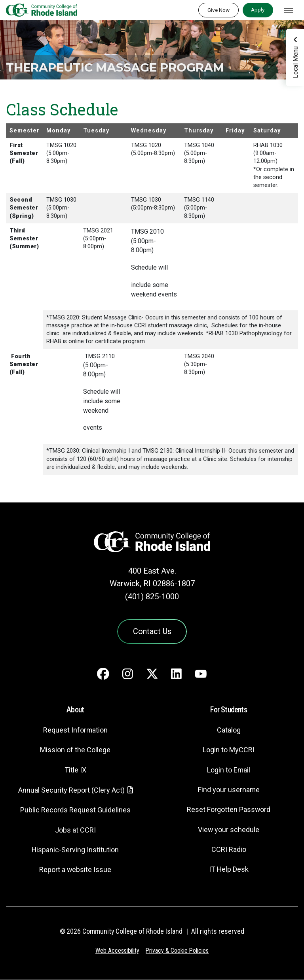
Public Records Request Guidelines (75, 811)
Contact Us (152, 632)
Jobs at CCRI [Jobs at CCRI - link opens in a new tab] (75, 831)
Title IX (75, 771)
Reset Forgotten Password (229, 811)
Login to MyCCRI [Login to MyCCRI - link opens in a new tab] (229, 751)
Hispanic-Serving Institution (75, 851)
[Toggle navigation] (289, 10)
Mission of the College (75, 751)
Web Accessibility (117, 951)
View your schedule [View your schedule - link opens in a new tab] (229, 830)
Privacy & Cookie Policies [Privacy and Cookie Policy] (178, 951)
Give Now (218, 10)
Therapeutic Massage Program (126, 67)
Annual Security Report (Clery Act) (71, 791)
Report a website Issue (75, 870)
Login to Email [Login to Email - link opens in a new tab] (229, 771)
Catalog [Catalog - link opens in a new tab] (229, 731)
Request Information (75, 731)
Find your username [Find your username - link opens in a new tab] (229, 790)
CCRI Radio (229, 850)
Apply (258, 9)
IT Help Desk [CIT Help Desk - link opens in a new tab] (229, 870)
